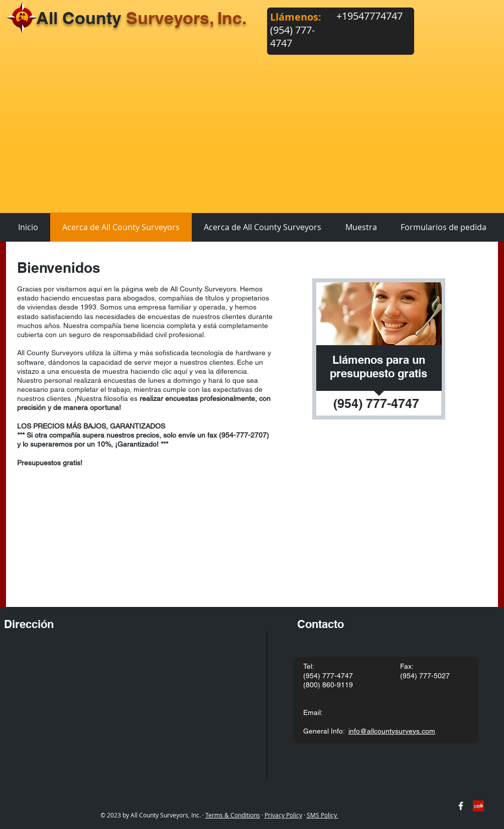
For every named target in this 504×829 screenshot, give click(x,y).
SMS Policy (323, 815)
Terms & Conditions (233, 815)
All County (141, 18)
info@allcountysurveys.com (392, 731)
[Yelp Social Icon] (478, 806)
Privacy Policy (283, 815)
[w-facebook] (461, 806)
